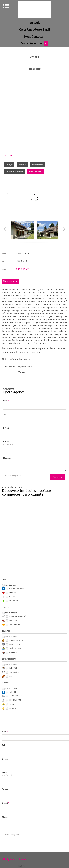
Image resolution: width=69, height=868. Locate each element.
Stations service (15, 696)
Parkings (12, 692)
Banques (12, 708)
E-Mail (7, 428)
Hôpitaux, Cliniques (17, 589)
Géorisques (36, 352)
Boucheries (13, 621)
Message (7, 458)
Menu (6, 6)
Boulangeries (14, 625)
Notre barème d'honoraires (16, 360)
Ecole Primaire (15, 644)
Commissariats (15, 700)
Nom (6, 401)
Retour (9, 156)
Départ (6, 803)
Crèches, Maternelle (17, 640)
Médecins (12, 593)
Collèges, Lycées (15, 649)
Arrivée (6, 789)
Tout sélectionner (11, 585)
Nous (34, 37)
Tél (6, 415)
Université (13, 653)
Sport (11, 676)
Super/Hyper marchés (17, 616)
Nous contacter (35, 172)
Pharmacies (13, 601)
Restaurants (14, 672)
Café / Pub (13, 668)
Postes (11, 704)
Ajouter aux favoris (16, 859)
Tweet (22, 373)
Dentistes (13, 597)
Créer (35, 30)
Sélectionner (37, 165)
